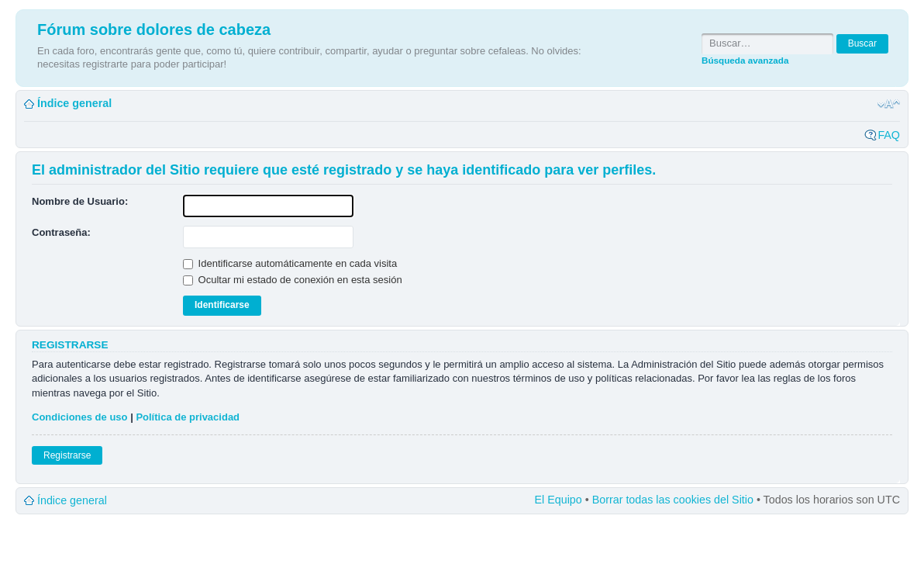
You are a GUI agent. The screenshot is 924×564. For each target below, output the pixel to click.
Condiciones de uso (80, 417)
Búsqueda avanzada (745, 60)
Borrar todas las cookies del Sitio (673, 500)
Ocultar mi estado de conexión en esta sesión (293, 280)
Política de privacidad (188, 417)
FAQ (889, 135)
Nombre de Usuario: (80, 201)
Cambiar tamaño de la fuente (889, 104)
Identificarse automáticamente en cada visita (290, 263)
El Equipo (559, 500)
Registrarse (67, 455)
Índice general (74, 103)
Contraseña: (61, 232)
